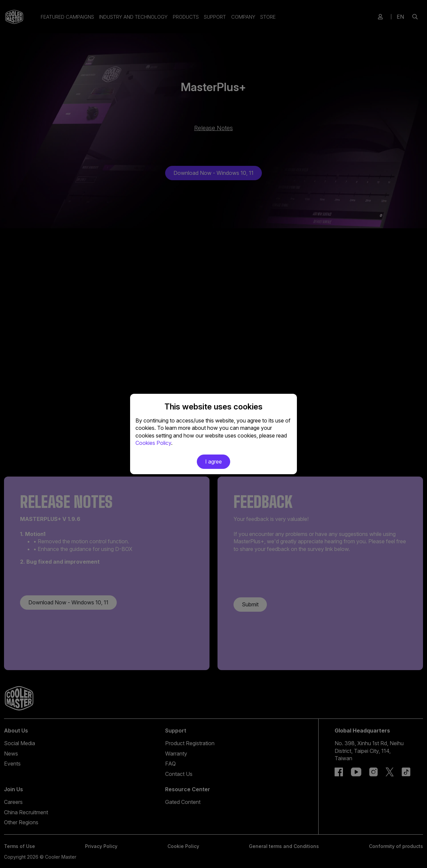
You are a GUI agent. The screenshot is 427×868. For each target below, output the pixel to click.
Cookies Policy (153, 443)
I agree (213, 462)
